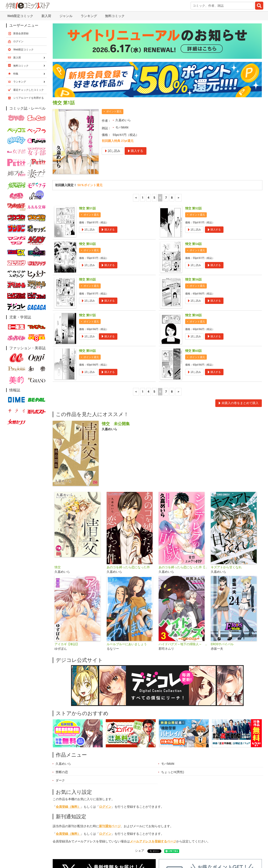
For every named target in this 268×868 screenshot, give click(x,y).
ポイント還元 (114, 47)
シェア (140, 786)
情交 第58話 (193, 251)
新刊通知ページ (110, 761)
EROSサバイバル (222, 580)
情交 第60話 (193, 286)
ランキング (83, 848)
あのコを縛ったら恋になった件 (128, 503)
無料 (138, 848)
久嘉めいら (123, 56)
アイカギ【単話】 (67, 580)
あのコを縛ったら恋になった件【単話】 (183, 503)
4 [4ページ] (148, 133)
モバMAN (122, 63)
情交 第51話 (87, 144)
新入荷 (62, 848)
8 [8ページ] (172, 133)
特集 (102, 848)
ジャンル (120, 848)
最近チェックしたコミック (168, 848)
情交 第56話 (193, 215)
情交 (58, 503)
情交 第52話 (193, 144)
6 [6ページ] (160, 133)
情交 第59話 (87, 286)
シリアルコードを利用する (29, 33)
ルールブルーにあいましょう (127, 580)
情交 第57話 (87, 251)
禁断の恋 (62, 707)
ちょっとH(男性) (173, 707)
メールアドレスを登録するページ (153, 777)
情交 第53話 (87, 179)
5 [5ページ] (154, 133)
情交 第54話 (193, 179)
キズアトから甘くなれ (226, 503)
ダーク (60, 716)
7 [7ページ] (166, 133)
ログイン (105, 742)
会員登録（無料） (68, 742)
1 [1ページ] (143, 133)
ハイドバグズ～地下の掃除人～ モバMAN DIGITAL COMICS (183, 580)
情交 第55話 (87, 215)
